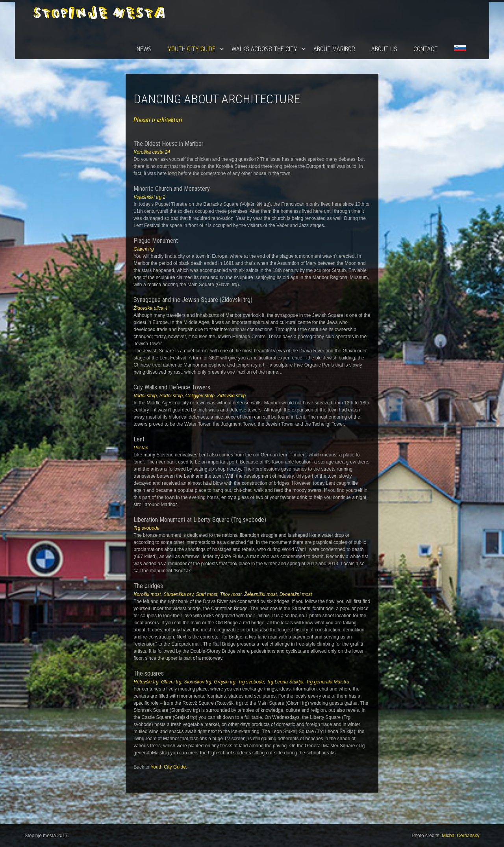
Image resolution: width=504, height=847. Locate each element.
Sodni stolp (171, 396)
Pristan (141, 448)
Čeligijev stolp (200, 396)
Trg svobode (146, 528)
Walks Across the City (264, 49)
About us (384, 49)
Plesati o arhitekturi (158, 120)
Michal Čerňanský (460, 836)
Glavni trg (144, 249)
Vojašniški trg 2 (149, 197)
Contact (426, 49)
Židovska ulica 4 (150, 308)
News (144, 49)
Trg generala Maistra (328, 682)
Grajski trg (225, 682)
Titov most (231, 594)
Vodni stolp (145, 396)
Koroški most (147, 594)
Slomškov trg (197, 682)
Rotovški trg (146, 682)
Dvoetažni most (296, 594)
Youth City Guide (192, 49)
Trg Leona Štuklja (285, 682)
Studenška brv (178, 594)
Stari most (207, 594)
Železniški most (260, 594)
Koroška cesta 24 (152, 152)
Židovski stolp (232, 396)
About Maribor (334, 49)
